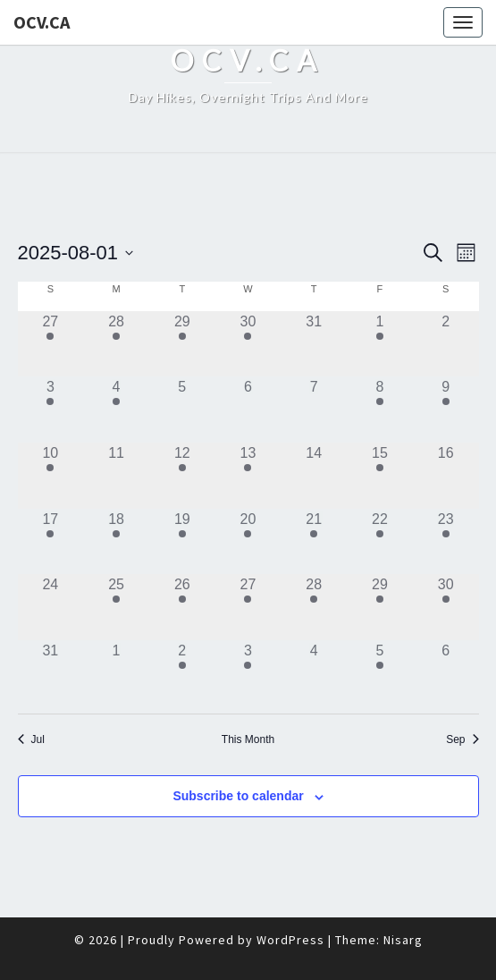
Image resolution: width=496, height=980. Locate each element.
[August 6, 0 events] (248, 410)
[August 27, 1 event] (248, 607)
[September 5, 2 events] (380, 673)
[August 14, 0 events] (314, 476)
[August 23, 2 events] (446, 542)
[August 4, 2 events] (116, 410)
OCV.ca (42, 22)
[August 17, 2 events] (51, 542)
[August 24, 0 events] (51, 607)
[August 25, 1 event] (116, 607)
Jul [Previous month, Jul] (31, 739)
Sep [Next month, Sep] (462, 739)
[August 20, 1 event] (248, 542)
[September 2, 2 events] (182, 673)
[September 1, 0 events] (116, 673)
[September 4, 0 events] (314, 673)
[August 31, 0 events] (51, 673)
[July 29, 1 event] (182, 344)
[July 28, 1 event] (116, 344)
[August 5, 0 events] (182, 410)
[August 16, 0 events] (446, 476)
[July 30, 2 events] (248, 344)
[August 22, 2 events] (380, 542)
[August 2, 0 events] (446, 344)
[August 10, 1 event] (51, 476)
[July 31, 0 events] (314, 344)
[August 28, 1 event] (314, 607)
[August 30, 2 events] (446, 607)
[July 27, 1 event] (51, 344)
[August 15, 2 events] (380, 476)
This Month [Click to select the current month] (248, 739)
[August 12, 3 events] (182, 476)
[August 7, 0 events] (314, 410)
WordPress (290, 940)
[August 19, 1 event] (182, 542)
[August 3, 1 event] (51, 410)
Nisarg (403, 940)
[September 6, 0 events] (446, 673)
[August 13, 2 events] (248, 476)
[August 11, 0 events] (116, 476)
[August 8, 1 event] (380, 410)
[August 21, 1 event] (314, 542)
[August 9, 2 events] (446, 410)
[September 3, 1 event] (248, 673)
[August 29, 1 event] (380, 607)
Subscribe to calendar (238, 796)
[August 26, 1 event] (182, 607)
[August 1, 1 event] (380, 344)
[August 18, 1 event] (116, 542)
